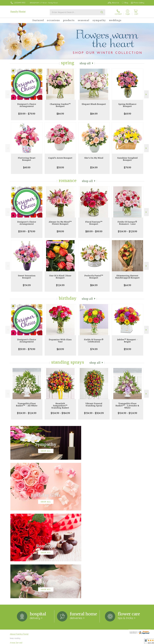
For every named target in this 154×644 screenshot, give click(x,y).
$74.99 (94, 349)
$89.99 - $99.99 (94, 231)
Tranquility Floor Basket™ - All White (27, 405)
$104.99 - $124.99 (27, 413)
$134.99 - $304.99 (94, 413)
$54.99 (94, 167)
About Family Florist (19, 546)
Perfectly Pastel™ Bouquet (94, 277)
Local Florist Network (125, 641)
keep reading (15, 551)
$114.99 (27, 285)
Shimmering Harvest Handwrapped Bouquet (127, 277)
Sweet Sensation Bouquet (27, 277)
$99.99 (60, 231)
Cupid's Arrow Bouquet (60, 158)
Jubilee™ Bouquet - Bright (127, 341)
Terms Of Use (97, 641)
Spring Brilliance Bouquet (127, 105)
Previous (8, 94)
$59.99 (60, 167)
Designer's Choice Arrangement (27, 105)
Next (146, 94)
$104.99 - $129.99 (127, 231)
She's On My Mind (94, 158)
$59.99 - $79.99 (27, 114)
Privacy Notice (110, 641)
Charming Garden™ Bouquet (60, 105)
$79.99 (127, 167)
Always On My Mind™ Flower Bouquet (60, 223)
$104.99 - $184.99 (60, 413)
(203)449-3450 (20, 3)
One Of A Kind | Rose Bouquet (60, 277)
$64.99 (127, 285)
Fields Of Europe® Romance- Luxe (127, 223)
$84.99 (60, 114)
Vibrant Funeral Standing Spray (94, 405)
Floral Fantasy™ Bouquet (94, 223)
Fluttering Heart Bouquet (27, 159)
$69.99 (127, 114)
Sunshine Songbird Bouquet (127, 159)
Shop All (85, 63)
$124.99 (60, 285)
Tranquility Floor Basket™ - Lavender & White (127, 406)
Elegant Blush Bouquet (94, 104)
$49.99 (27, 167)
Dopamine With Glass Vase (60, 341)
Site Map (138, 641)
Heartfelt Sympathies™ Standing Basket (60, 406)
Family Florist (18, 12)
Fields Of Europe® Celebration (94, 341)
